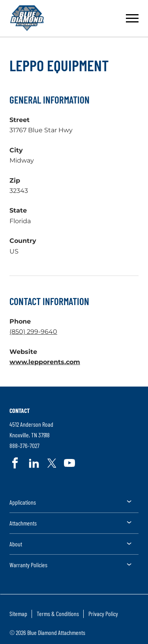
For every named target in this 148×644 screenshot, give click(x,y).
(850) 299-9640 (33, 332)
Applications (23, 502)
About (16, 544)
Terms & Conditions (58, 613)
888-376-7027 (24, 446)
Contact (20, 410)
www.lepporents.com (45, 362)
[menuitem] (74, 505)
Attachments (23, 523)
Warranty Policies (28, 565)
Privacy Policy (103, 613)
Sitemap (18, 613)
